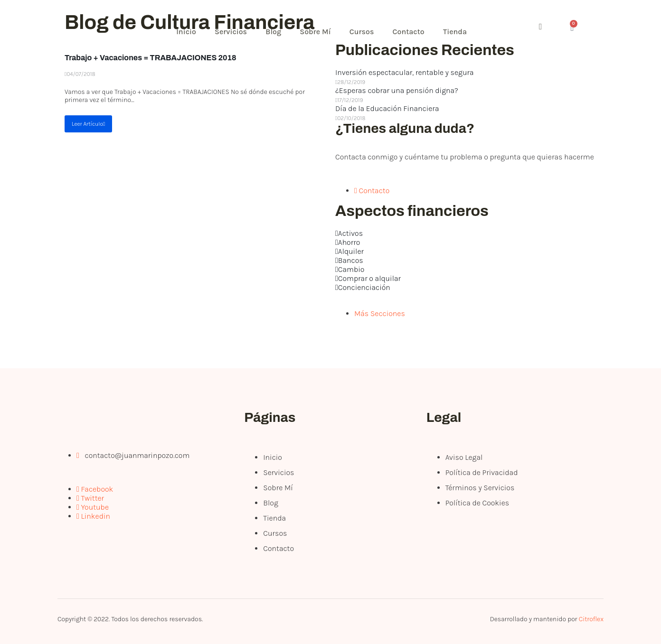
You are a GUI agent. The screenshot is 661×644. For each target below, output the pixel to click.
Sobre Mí (316, 32)
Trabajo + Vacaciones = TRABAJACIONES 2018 (151, 58)
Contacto (411, 32)
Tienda (457, 32)
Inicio (187, 32)
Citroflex (591, 619)
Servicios (232, 32)
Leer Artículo (88, 124)
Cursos (364, 32)
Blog (275, 32)
